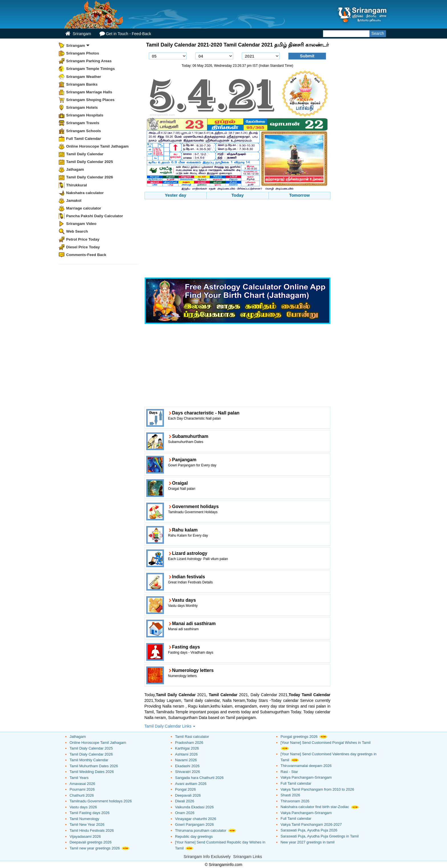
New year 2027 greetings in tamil (307, 842)
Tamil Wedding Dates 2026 (92, 772)
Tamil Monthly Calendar (89, 760)
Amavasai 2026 (82, 784)
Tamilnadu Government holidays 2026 (101, 801)
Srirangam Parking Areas (89, 61)
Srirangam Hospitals (85, 115)
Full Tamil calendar (296, 783)
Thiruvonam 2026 (295, 801)
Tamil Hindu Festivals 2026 (92, 830)
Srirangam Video (81, 224)
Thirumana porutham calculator (201, 830)
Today (238, 195)
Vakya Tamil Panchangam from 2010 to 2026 (317, 789)
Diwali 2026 (185, 801)
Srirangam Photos (83, 53)
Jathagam (75, 169)
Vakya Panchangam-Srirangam (306, 777)
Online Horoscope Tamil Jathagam (97, 146)
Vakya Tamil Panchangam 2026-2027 (311, 824)
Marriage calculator (84, 208)
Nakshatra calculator (85, 193)
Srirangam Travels (83, 123)
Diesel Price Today (83, 247)
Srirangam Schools (84, 131)
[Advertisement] (238, 239)
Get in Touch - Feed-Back (125, 34)
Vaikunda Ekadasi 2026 (194, 807)
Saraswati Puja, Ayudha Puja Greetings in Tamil (320, 836)
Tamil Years (79, 778)
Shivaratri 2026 (187, 772)
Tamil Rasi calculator (192, 737)
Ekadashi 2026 (187, 766)
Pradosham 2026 (189, 743)
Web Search (77, 231)
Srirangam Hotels (82, 107)
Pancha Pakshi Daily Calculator (95, 216)
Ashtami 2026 (186, 754)
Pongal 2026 (185, 789)
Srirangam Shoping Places (90, 100)
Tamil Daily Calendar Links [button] (170, 726)
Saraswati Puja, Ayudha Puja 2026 (309, 830)
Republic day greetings (194, 836)
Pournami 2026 (82, 789)
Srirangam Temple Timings (91, 69)
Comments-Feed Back (86, 255)
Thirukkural (77, 185)
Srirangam (78, 34)
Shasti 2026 (290, 795)
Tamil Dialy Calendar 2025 (91, 748)
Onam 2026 (185, 813)
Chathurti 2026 (82, 795)
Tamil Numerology (84, 819)
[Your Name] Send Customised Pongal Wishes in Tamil (326, 743)
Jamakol (74, 201)
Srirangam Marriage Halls (89, 92)
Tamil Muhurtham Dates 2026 (94, 766)
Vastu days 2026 (83, 807)
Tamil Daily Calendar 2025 (90, 162)
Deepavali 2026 (188, 795)
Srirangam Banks (82, 84)
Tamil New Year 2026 (87, 824)
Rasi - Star (289, 772)
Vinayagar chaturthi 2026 (196, 819)
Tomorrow (299, 195)
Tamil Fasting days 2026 (90, 813)
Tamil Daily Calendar (85, 154)
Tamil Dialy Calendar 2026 (91, 754)
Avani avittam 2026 (191, 784)
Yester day (175, 195)
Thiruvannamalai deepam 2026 (306, 766)
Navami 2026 (186, 760)
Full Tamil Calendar (84, 139)
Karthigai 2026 (187, 748)
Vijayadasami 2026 (85, 836)
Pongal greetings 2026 (299, 737)
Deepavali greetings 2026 (91, 842)
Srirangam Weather (84, 77)
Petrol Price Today (83, 239)
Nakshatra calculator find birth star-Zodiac (315, 807)
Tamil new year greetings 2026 (95, 848)
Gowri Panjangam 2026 (194, 824)
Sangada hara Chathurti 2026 (199, 778)
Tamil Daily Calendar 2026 (90, 177)
